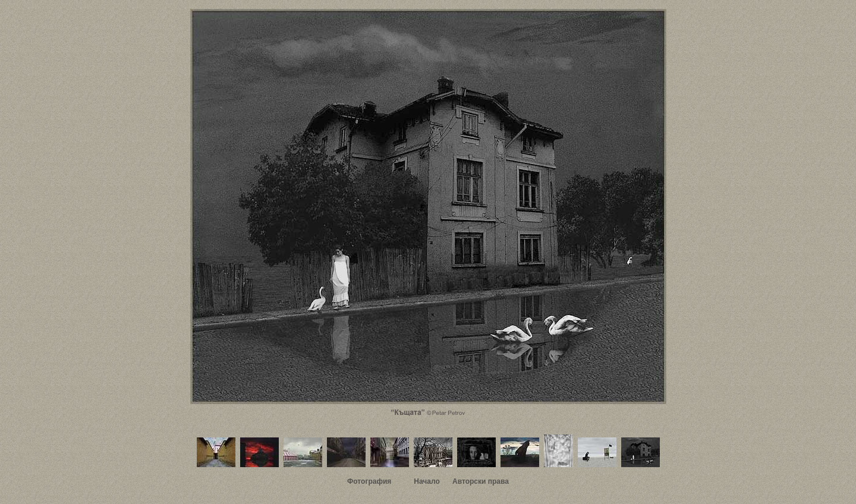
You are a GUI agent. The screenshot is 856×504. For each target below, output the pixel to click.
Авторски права (481, 481)
